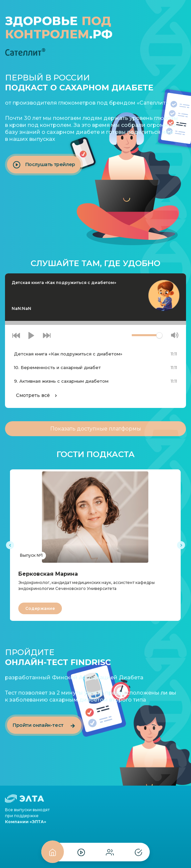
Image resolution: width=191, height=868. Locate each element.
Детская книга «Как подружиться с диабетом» (68, 354)
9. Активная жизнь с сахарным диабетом (61, 381)
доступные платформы (96, 429)
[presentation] (10, 545)
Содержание (40, 608)
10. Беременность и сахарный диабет (57, 367)
